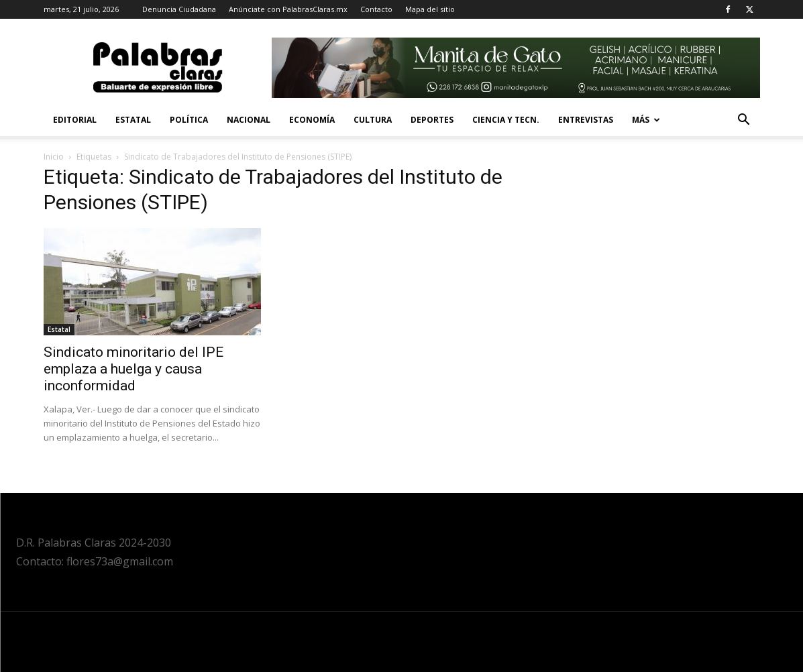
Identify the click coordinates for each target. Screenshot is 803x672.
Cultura (373, 120)
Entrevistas (586, 120)
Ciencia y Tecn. (506, 120)
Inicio (54, 157)
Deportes (432, 120)
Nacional (249, 120)
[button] (744, 121)
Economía (312, 120)
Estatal (133, 120)
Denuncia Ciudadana (179, 9)
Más (646, 120)
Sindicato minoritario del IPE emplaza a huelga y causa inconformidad (133, 369)
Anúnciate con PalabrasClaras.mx (288, 9)
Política (189, 120)
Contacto (376, 9)
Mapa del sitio (430, 9)
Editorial (75, 120)
